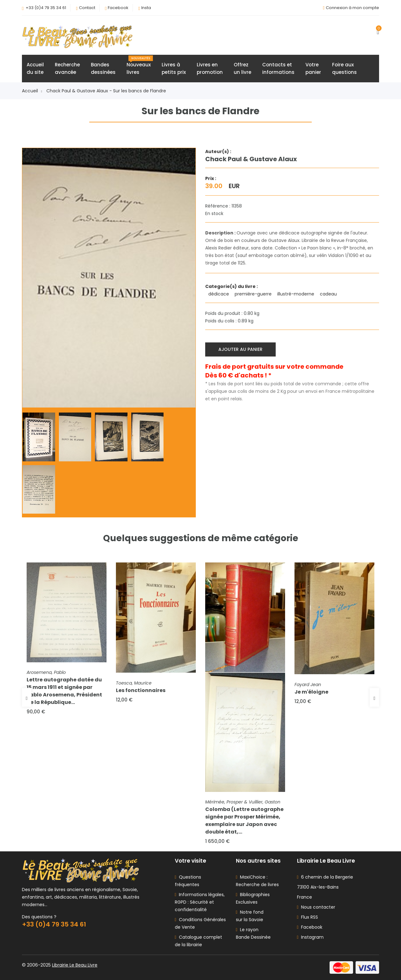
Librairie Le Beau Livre (75, 965)
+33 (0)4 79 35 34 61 (46, 8)
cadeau (329, 294)
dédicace (219, 294)
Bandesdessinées (103, 68)
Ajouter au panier (240, 349)
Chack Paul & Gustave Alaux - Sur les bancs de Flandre (106, 91)
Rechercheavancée (67, 68)
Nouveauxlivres (140, 65)
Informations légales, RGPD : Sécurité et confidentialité (200, 902)
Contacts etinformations (278, 68)
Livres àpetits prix (174, 68)
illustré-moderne (296, 294)
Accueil (32, 91)
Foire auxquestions (344, 68)
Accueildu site (35, 68)
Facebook (118, 8)
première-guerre (254, 294)
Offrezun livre (242, 68)
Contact (87, 8)
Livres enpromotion (210, 68)
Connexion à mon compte (352, 8)
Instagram (310, 937)
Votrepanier (313, 68)
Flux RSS (307, 917)
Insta (146, 8)
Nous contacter (316, 907)
